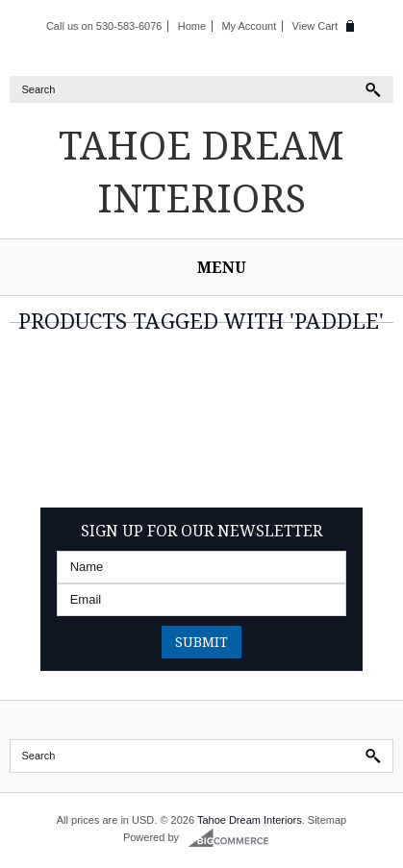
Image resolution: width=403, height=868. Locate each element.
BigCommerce (234, 838)
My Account (249, 26)
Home (192, 26)
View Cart (315, 26)
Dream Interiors (201, 171)
